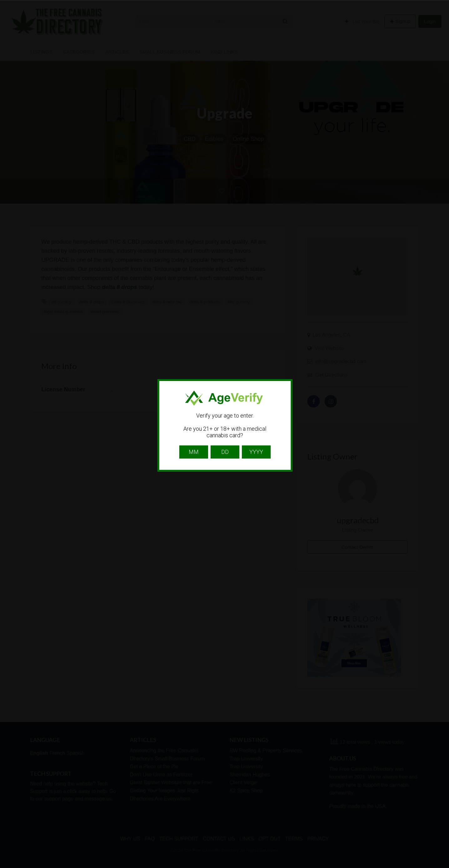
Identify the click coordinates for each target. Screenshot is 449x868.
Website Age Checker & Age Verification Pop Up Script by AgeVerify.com (441, 866)
